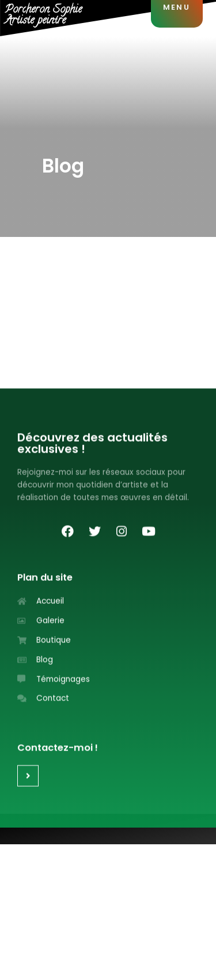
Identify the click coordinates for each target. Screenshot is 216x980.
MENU (177, 7)
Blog (63, 166)
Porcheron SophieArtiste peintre (43, 16)
